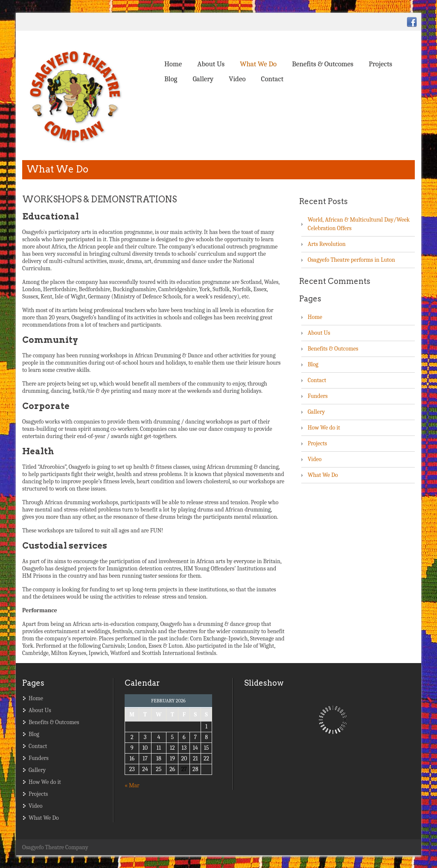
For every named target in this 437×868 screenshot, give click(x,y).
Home (173, 64)
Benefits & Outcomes (323, 64)
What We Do (258, 64)
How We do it (324, 428)
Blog (171, 79)
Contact (272, 79)
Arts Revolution (327, 244)
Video (237, 79)
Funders (318, 396)
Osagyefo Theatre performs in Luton (351, 260)
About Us (211, 64)
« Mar (132, 785)
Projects (380, 64)
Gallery (203, 79)
